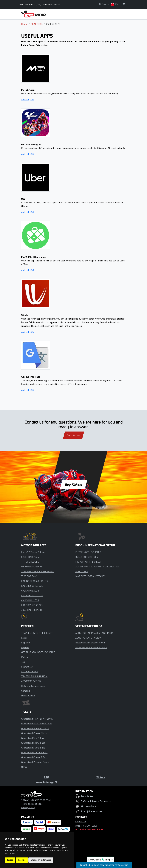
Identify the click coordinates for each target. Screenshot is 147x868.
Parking (25, 657)
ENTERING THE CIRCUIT (88, 552)
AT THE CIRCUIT (30, 671)
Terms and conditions (32, 804)
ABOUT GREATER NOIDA (88, 638)
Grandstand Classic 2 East (34, 757)
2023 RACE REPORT (32, 610)
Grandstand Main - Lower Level (37, 719)
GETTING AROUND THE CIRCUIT (38, 652)
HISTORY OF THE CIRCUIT (89, 562)
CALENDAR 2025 (30, 600)
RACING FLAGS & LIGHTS (35, 581)
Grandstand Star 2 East (33, 743)
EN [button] (115, 4)
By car (24, 638)
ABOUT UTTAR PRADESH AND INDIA (94, 633)
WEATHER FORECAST (32, 567)
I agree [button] (10, 860)
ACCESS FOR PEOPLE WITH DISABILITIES (97, 567)
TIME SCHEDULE (30, 562)
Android (25, 99)
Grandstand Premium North (35, 728)
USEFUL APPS (28, 696)
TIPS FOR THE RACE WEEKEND (38, 571)
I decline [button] (22, 860)
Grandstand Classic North (34, 733)
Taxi (23, 662)
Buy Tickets (73, 484)
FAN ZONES (82, 571)
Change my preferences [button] (41, 860)
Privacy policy (28, 807)
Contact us (74, 435)
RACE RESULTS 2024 (32, 595)
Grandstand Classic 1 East (34, 752)
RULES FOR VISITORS (87, 557)
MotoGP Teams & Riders (34, 552)
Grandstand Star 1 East (33, 738)
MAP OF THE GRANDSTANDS (90, 576)
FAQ (46, 777)
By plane (26, 643)
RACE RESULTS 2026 (32, 586)
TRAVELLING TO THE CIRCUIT (37, 633)
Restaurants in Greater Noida (90, 643)
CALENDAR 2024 (30, 591)
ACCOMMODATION (31, 681)
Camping (26, 691)
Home (24, 24)
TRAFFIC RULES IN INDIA (34, 676)
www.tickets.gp (46, 782)
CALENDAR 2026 (30, 557)
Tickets (101, 777)
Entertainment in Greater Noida (91, 647)
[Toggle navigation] (122, 14)
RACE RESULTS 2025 (32, 605)
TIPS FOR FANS (29, 576)
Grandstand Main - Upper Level (37, 724)
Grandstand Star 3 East (33, 748)
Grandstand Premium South (35, 762)
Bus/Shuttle (27, 667)
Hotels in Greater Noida (33, 686)
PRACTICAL (37, 24)
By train (25, 647)
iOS (32, 99)
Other (24, 767)
